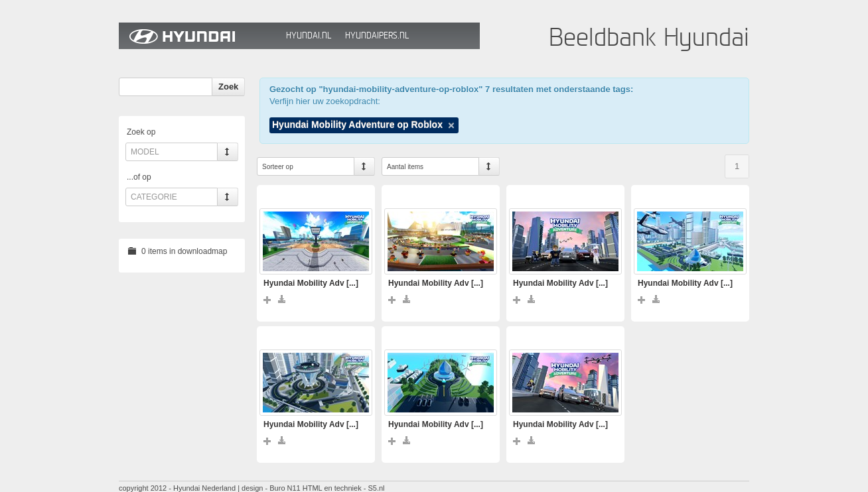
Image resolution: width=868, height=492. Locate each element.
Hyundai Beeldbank (199, 36)
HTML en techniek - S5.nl (344, 488)
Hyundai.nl (309, 35)
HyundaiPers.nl (377, 35)
